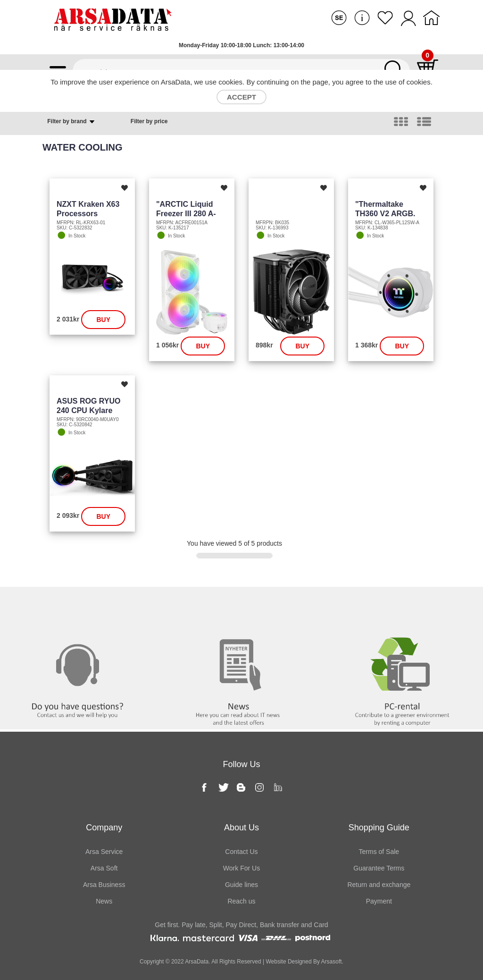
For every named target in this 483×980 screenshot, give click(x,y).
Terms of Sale (379, 852)
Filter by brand (71, 122)
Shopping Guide (379, 828)
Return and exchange (379, 885)
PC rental (403, 606)
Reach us (241, 901)
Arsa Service (104, 852)
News (241, 606)
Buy (103, 320)
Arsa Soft (104, 868)
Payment (379, 901)
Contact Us (241, 852)
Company (104, 828)
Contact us (80, 606)
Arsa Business (104, 885)
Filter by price (149, 121)
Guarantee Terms (379, 868)
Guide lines (241, 885)
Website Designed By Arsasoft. (304, 962)
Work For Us (241, 868)
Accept (241, 97)
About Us (241, 828)
